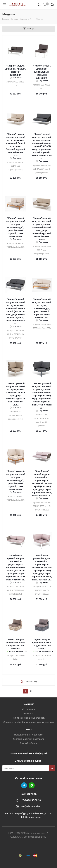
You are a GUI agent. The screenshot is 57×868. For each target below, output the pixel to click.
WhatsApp (32, 785)
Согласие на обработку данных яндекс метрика (28, 722)
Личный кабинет (28, 743)
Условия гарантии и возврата (28, 739)
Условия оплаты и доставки (28, 735)
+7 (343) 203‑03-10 (31, 800)
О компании (28, 709)
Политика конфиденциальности (28, 718)
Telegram (24, 785)
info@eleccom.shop (31, 806)
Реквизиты (29, 713)
